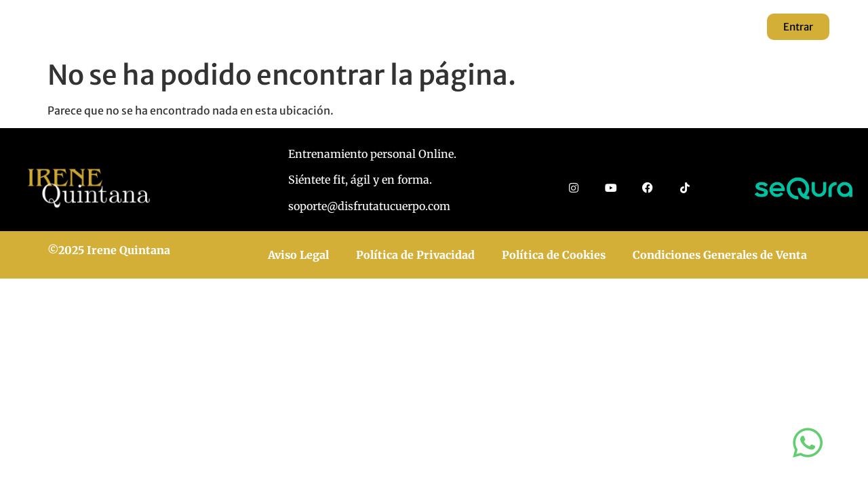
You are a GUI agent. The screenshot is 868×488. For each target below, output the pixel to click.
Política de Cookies (554, 255)
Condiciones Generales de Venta (720, 255)
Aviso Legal (298, 255)
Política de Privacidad (415, 255)
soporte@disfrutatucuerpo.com (369, 206)
